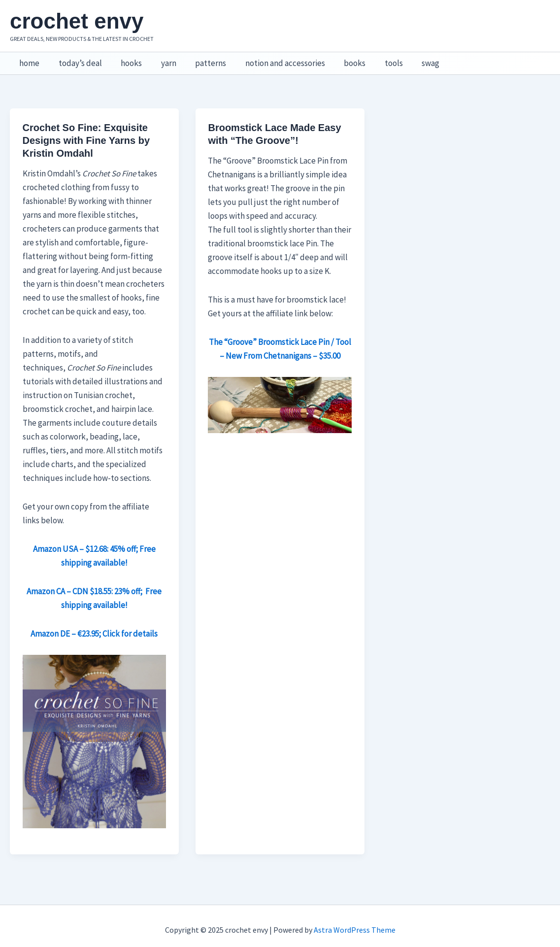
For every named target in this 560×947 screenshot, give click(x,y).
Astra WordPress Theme (355, 922)
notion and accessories (273, 60)
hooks (126, 60)
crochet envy (77, 21)
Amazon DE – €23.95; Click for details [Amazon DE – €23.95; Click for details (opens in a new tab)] (94, 626)
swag (412, 60)
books (340, 60)
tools (377, 60)
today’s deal (77, 60)
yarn (161, 60)
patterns (201, 60)
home (28, 60)
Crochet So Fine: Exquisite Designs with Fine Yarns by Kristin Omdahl (86, 133)
